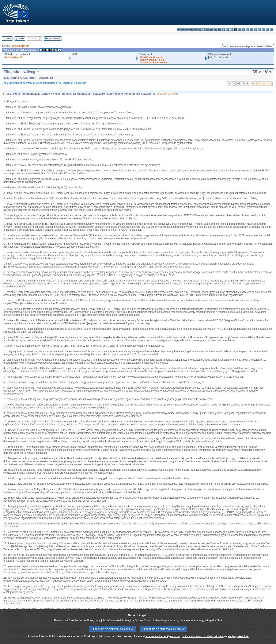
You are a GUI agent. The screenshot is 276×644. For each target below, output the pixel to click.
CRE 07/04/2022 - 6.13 (152, 60)
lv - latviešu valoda (227, 30)
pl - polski (247, 30)
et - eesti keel (199, 30)
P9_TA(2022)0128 (219, 57)
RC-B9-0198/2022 (14, 57)
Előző (22, 39)
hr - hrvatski (219, 30)
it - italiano (223, 30)
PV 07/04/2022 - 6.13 (151, 57)
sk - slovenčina (259, 30)
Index (9, 39)
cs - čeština (187, 30)
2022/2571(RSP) (21, 46)
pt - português (251, 30)
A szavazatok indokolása (153, 62)
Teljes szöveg (54, 39)
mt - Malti (239, 30)
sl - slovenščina (263, 30)
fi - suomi (267, 30)
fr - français (211, 30)
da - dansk (191, 30)
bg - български (179, 30)
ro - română (255, 30)
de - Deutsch (195, 30)
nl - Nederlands (243, 30)
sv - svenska (271, 30)
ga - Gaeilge (215, 30)
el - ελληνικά (203, 30)
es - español (183, 30)
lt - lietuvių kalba (231, 30)
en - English (207, 30)
